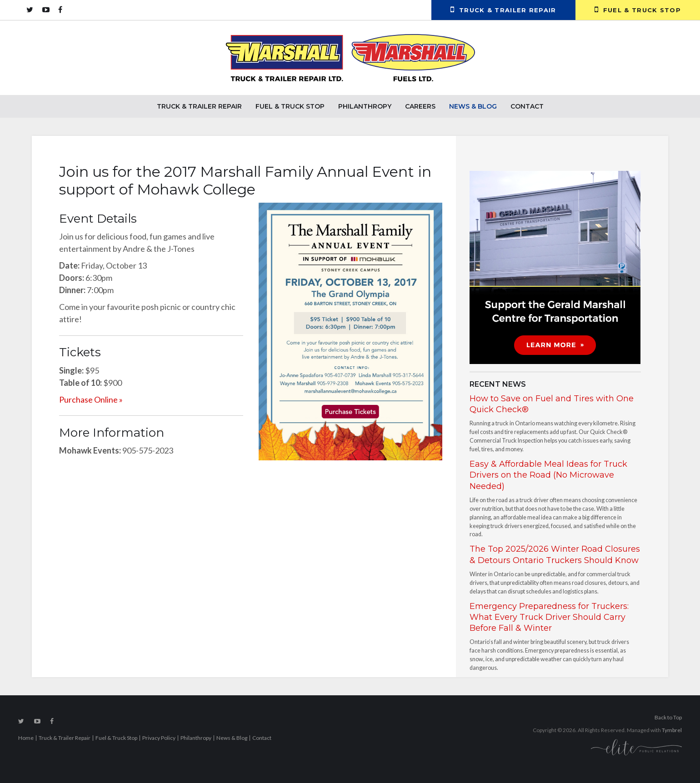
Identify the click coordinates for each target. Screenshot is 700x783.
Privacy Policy (159, 738)
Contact (527, 106)
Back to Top (668, 717)
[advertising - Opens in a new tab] (555, 267)
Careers (420, 106)
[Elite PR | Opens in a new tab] (636, 747)
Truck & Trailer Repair (503, 10)
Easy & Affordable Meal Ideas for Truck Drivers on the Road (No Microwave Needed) (548, 475)
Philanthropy (365, 106)
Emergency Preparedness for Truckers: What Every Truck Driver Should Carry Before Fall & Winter (549, 617)
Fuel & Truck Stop (638, 10)
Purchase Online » (91, 399)
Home (26, 738)
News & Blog (473, 106)
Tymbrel (672, 730)
